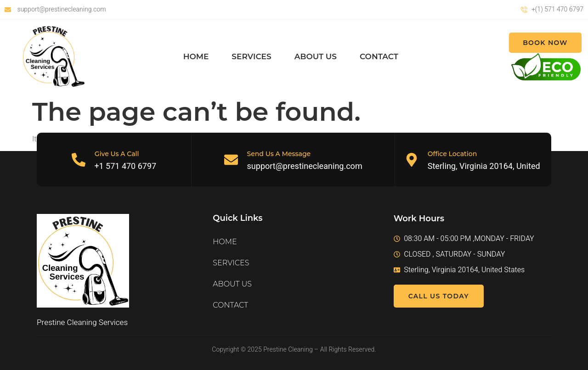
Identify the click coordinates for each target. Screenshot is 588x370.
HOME (196, 56)
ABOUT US (316, 56)
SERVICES (251, 56)
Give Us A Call (117, 154)
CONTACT (379, 56)
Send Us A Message (279, 154)
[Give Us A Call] (79, 160)
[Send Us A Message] (231, 160)
